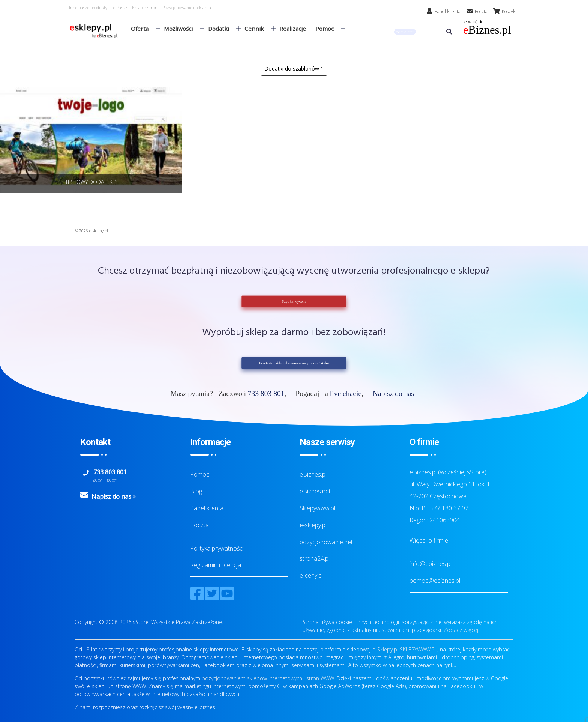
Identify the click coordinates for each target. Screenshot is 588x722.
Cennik (257, 29)
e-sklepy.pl (313, 525)
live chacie (346, 393)
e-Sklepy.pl (385, 649)
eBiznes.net (315, 491)
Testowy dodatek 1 (91, 182)
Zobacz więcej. (461, 630)
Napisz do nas (393, 393)
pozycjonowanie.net (326, 542)
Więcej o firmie (429, 540)
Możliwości (181, 29)
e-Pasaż (120, 7)
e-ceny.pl (311, 575)
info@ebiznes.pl (430, 564)
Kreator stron (145, 7)
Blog (196, 491)
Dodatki (221, 29)
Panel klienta (207, 508)
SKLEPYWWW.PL (418, 649)
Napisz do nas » (114, 496)
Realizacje (293, 29)
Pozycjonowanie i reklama (187, 7)
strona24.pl (315, 558)
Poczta (199, 525)
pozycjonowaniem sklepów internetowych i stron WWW (268, 678)
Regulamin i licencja (216, 565)
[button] (405, 32)
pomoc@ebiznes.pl (435, 581)
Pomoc (327, 29)
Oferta (142, 29)
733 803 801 (266, 393)
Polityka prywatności (217, 548)
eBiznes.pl (313, 474)
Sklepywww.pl (317, 508)
